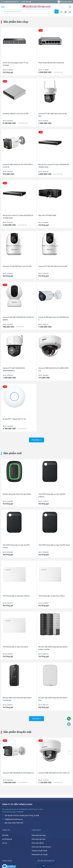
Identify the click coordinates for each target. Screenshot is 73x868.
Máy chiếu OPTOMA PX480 (47, 215)
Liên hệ (4, 843)
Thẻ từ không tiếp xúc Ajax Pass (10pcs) (51, 596)
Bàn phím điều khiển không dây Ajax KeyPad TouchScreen (17, 699)
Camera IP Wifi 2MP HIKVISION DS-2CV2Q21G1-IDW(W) (19, 318)
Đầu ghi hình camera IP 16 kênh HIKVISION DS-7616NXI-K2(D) (18, 217)
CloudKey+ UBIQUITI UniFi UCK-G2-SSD (16, 114)
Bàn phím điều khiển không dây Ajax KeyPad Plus (53, 699)
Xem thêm (36, 440)
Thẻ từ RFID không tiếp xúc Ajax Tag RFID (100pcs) (52, 495)
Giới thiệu (5, 835)
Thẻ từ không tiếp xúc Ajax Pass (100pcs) (16, 596)
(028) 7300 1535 (26, 2)
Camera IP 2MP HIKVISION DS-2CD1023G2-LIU (18, 773)
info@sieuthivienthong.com (10, 2)
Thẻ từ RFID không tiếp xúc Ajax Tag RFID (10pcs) (16, 546)
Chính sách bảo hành (39, 839)
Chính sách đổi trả (38, 843)
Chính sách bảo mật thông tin (41, 847)
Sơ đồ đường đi (7, 839)
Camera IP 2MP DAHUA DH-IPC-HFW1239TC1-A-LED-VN (18, 166)
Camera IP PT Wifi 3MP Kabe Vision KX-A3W (17, 266)
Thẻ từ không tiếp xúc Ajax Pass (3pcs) (15, 647)
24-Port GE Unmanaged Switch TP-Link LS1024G (16, 64)
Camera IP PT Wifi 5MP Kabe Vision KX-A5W (53, 266)
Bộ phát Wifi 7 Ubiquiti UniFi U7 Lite (14, 419)
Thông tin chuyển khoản (39, 851)
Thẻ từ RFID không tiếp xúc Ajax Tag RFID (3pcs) (54, 545)
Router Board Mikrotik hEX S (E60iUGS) (51, 63)
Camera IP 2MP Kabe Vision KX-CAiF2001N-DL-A (54, 318)
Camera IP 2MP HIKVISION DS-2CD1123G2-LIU (54, 773)
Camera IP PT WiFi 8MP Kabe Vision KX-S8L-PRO (53, 115)
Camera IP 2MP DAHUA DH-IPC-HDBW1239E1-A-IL (54, 369)
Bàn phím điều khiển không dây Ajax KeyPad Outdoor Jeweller (53, 648)
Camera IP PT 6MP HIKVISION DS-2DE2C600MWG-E (14, 369)
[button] (3, 751)
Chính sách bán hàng (39, 835)
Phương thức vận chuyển (40, 855)
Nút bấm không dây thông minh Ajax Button (17, 494)
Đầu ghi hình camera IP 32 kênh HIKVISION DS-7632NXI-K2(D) (54, 166)
